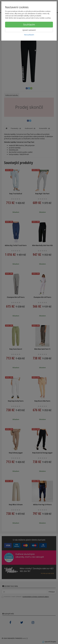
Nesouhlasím (29, 35)
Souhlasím (29, 25)
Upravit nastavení (29, 30)
